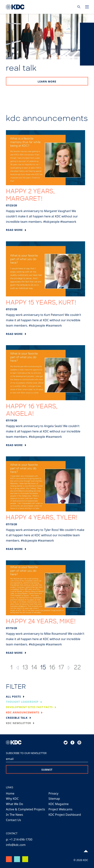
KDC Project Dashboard (65, 815)
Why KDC (12, 799)
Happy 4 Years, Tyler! (42, 518)
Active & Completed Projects (25, 809)
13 (25, 668)
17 (61, 668)
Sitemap (54, 799)
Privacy (53, 793)
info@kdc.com (16, 845)
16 (52, 668)
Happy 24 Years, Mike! (41, 622)
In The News (15, 815)
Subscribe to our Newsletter (26, 753)
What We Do (15, 804)
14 (34, 668)
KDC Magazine (59, 804)
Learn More (47, 81)
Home (10, 793)
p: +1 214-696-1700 (19, 839)
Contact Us (13, 820)
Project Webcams (60, 809)
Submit (47, 770)
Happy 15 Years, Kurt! (41, 303)
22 (77, 668)
